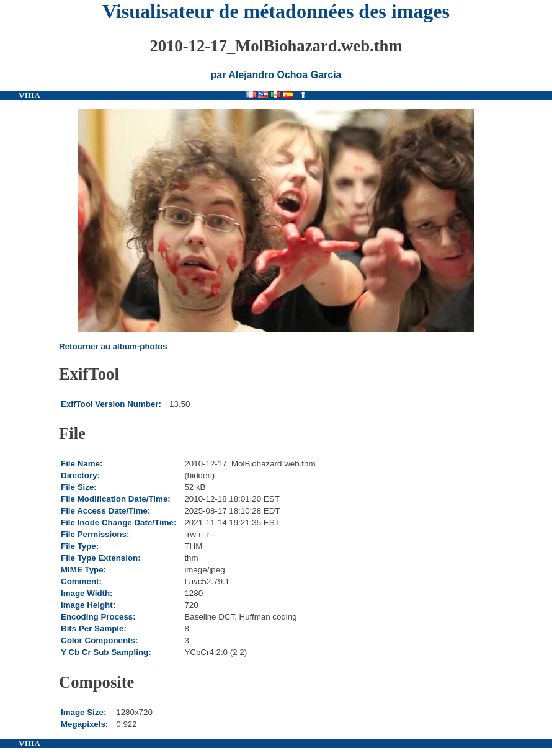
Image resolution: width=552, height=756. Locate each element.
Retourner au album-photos (113, 346)
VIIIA (29, 95)
